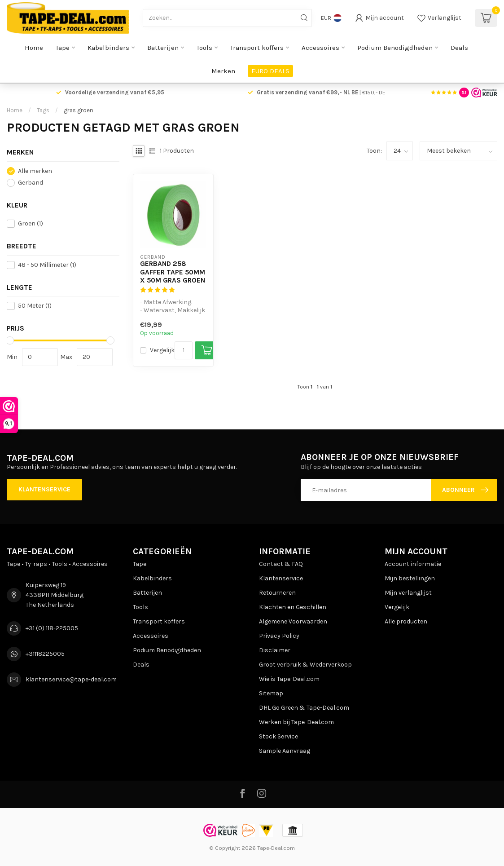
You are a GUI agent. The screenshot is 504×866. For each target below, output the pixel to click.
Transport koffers (257, 48)
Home (34, 48)
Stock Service (278, 736)
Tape (63, 48)
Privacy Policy (279, 636)
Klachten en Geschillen (293, 607)
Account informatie (413, 564)
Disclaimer (275, 650)
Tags (43, 110)
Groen (31, 223)
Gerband (31, 183)
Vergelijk (162, 350)
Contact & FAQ (281, 564)
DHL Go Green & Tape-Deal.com (304, 708)
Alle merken (35, 171)
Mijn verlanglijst (408, 593)
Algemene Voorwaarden (293, 621)
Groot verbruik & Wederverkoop (305, 665)
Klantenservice (44, 489)
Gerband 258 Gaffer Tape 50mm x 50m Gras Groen (173, 272)
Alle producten (406, 621)
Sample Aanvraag (285, 751)
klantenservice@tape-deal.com (71, 679)
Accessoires (320, 48)
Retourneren (277, 593)
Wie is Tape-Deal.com (289, 679)
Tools (204, 48)
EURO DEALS (270, 71)
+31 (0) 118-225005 (52, 628)
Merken (223, 71)
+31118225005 (45, 654)
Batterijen (163, 48)
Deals (459, 48)
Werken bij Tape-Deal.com (296, 722)
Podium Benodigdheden (395, 48)
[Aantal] (184, 350)
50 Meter (35, 306)
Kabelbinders (108, 48)
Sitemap (271, 693)
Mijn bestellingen (410, 578)
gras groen (79, 110)
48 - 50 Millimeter (47, 265)
